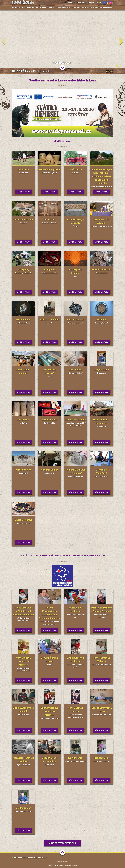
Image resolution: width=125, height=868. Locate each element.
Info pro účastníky (40, 8)
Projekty (53, 8)
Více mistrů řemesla (62, 843)
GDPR (64, 3)
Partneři (95, 8)
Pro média (81, 3)
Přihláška (90, 3)
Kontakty (72, 3)
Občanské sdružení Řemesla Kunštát (30, 858)
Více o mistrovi (24, 192)
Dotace (99, 3)
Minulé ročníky (84, 8)
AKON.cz (74, 865)
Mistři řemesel (106, 8)
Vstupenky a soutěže (22, 8)
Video (74, 8)
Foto (69, 8)
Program (62, 8)
